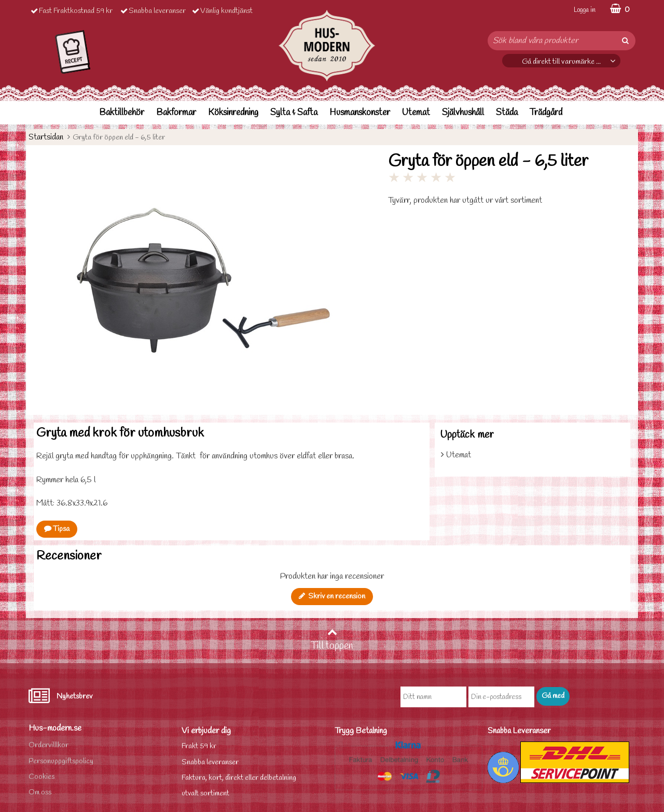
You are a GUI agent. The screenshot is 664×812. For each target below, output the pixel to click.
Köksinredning (233, 113)
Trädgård (546, 113)
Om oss (40, 793)
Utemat (416, 113)
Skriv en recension (332, 597)
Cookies (41, 777)
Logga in (585, 10)
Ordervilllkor (49, 745)
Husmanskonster (360, 113)
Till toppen (332, 640)
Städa (507, 113)
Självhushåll (463, 113)
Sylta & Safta (294, 113)
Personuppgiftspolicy (61, 761)
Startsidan (46, 137)
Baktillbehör (122, 113)
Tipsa (57, 529)
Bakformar (176, 113)
